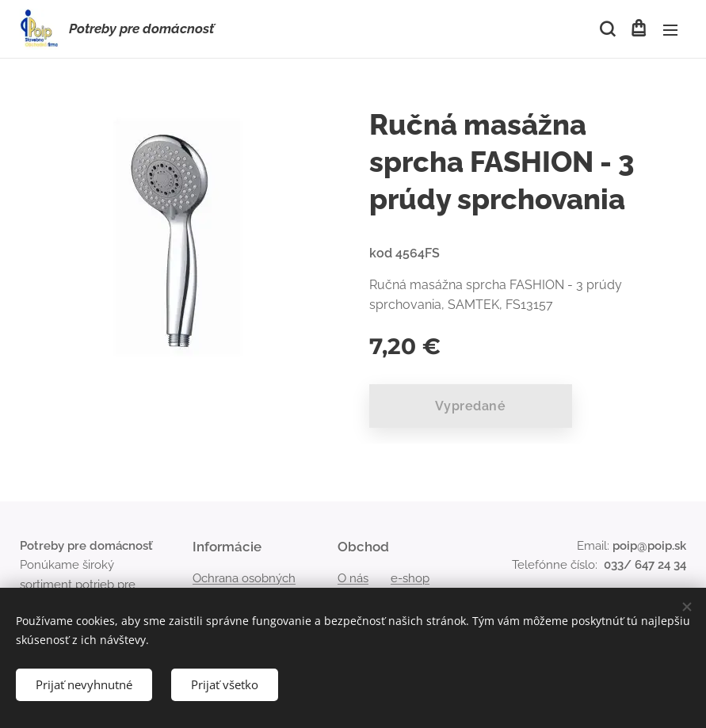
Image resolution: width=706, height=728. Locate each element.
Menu (670, 30)
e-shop (410, 578)
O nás (353, 578)
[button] (606, 29)
